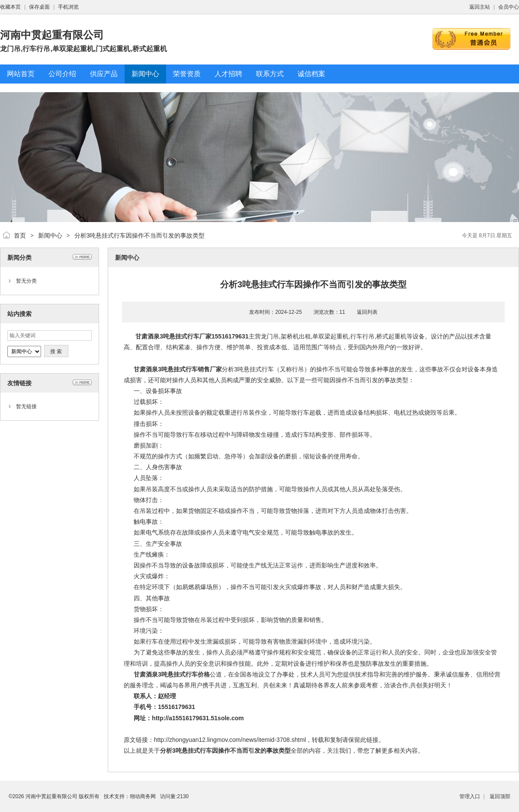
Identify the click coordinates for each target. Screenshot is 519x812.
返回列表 (367, 312)
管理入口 (470, 796)
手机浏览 (68, 7)
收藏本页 (10, 7)
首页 (20, 235)
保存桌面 (39, 7)
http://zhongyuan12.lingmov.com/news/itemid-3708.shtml (230, 740)
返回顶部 (500, 796)
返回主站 (480, 7)
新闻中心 (50, 235)
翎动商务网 (143, 796)
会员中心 (509, 7)
